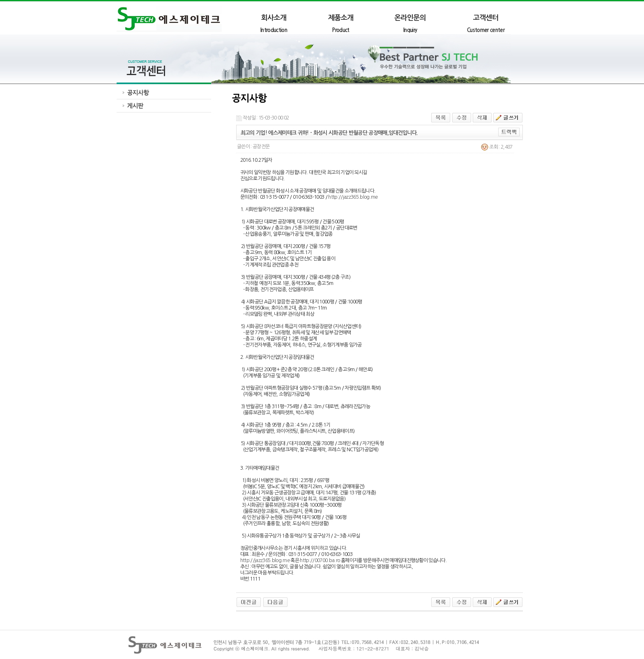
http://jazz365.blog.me (353, 197)
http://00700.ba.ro (320, 560)
